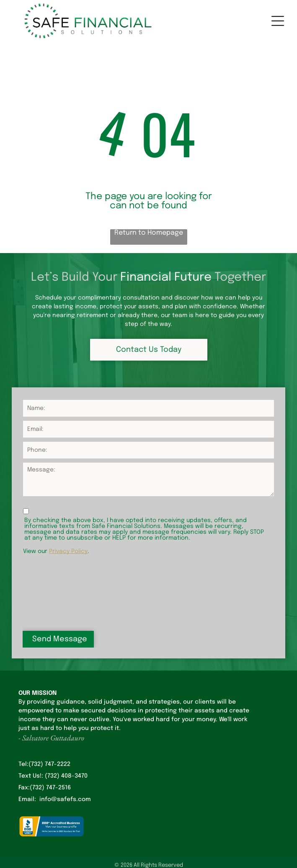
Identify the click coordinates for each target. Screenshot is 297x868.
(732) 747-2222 (49, 764)
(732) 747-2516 (50, 788)
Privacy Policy (68, 551)
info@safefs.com (65, 799)
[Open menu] (278, 21)
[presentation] (57, 592)
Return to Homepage (149, 233)
